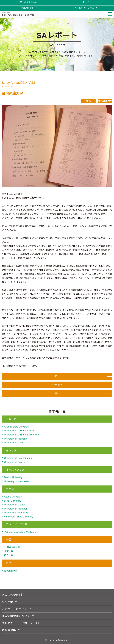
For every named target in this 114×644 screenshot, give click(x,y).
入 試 (86, 2)
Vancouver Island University (19, 517)
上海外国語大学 (12, 547)
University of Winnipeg (16, 513)
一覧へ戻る (57, 386)
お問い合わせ (28, 8)
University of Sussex (15, 462)
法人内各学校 (12, 595)
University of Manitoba (16, 509)
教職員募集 (11, 630)
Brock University (13, 501)
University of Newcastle (16, 481)
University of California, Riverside (21, 435)
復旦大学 (9, 555)
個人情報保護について (18, 616)
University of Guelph (15, 505)
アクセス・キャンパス (86, 8)
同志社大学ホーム (28, 2)
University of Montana (16, 439)
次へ (57, 395)
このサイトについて (16, 609)
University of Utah (13, 443)
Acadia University (13, 497)
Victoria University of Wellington (21, 532)
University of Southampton (18, 458)
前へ (57, 377)
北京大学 (9, 551)
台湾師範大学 (11, 571)
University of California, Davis (20, 431)
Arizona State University (17, 427)
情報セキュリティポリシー (20, 623)
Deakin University (13, 477)
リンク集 (9, 602)
